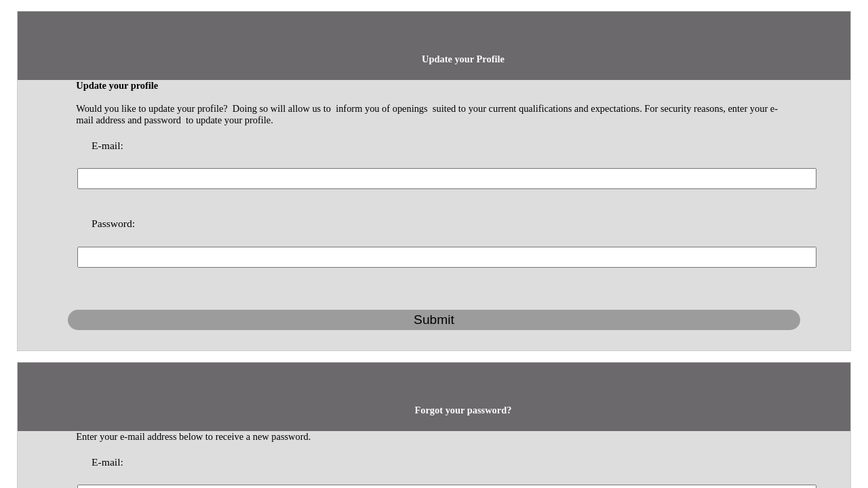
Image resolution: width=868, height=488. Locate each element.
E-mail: (322, 97)
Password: (327, 116)
